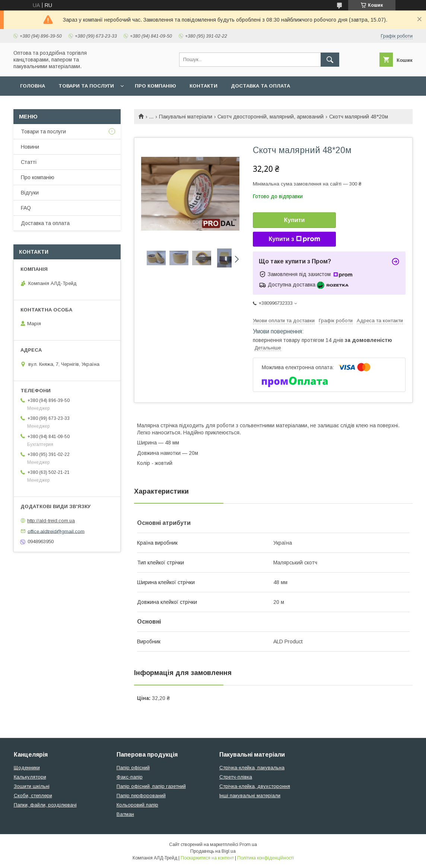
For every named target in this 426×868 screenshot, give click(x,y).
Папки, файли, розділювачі (45, 805)
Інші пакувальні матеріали (250, 796)
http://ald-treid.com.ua (51, 521)
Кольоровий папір (137, 805)
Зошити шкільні (32, 786)
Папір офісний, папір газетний (151, 786)
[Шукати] (330, 60)
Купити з (294, 239)
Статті (29, 162)
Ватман (125, 814)
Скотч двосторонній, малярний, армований (271, 117)
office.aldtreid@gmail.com (56, 531)
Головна (33, 86)
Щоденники (27, 768)
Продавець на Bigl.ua (213, 851)
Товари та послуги (86, 86)
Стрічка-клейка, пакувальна (252, 768)
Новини (30, 147)
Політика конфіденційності (266, 858)
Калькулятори (30, 777)
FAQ (26, 208)
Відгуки (30, 193)
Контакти (204, 86)
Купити (295, 220)
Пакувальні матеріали (186, 117)
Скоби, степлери (33, 796)
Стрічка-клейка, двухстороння (255, 786)
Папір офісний (133, 768)
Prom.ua (248, 845)
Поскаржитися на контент (207, 858)
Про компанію (155, 86)
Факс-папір (130, 777)
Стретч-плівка (236, 777)
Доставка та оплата (260, 86)
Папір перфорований (141, 796)
